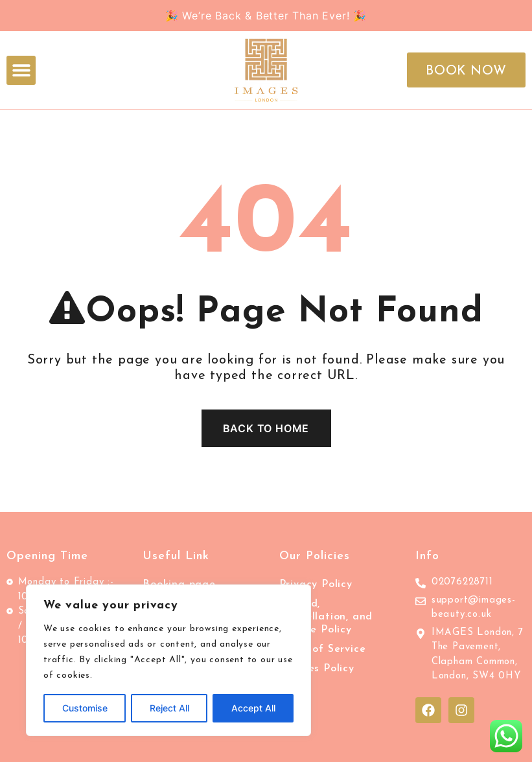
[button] (21, 70)
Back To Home (266, 428)
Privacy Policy (316, 584)
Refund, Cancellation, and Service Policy (326, 617)
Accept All (253, 708)
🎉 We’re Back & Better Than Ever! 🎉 (266, 16)
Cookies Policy (317, 669)
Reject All (169, 708)
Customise (85, 708)
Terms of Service (323, 649)
